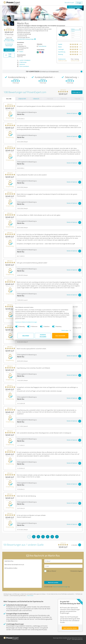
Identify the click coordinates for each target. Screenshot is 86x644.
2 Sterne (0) (64, 99)
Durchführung (62, 52)
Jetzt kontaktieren (75, 7)
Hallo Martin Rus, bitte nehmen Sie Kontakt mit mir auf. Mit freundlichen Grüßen (23, 574)
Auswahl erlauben (43, 336)
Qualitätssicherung (67, 638)
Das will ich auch (69, 3)
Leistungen (61, 49)
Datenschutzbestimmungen (32, 322)
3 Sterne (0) (50, 99)
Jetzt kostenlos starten (70, 628)
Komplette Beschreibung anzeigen (26, 39)
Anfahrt (21, 52)
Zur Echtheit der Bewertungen (9, 45)
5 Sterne (73, 29)
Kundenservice (62, 59)
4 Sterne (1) (36, 99)
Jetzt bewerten (9, 50)
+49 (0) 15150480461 (25, 60)
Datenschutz (74, 638)
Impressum (21, 322)
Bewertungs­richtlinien (58, 638)
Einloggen (79, 3)
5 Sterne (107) (22, 99)
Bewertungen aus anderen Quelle (9, 40)
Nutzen (60, 47)
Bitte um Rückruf (52, 571)
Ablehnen (26, 336)
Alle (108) (9, 99)
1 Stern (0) (77, 99)
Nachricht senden (53, 582)
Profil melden (30, 596)
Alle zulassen (60, 336)
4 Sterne (73, 31)
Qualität (60, 44)
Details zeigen (63, 330)
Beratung (61, 54)
